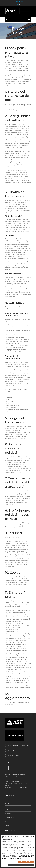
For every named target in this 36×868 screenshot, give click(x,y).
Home (7, 809)
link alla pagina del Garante (21, 676)
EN (17, 4)
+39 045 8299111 (19, 2)
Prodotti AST (8, 813)
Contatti (7, 825)
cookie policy (9, 586)
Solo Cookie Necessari (26, 865)
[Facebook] (7, 768)
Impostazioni (13, 865)
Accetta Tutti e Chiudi (26, 862)
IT (19, 4)
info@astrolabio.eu (15, 755)
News (6, 821)
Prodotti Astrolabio (10, 817)
